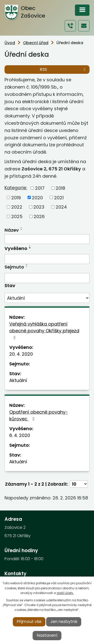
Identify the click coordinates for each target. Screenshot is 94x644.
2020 (37, 197)
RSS (63, 69)
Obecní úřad (36, 43)
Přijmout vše (29, 622)
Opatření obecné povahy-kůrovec (39, 415)
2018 (60, 188)
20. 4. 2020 (21, 354)
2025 (17, 216)
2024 (61, 207)
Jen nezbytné (64, 622)
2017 (40, 188)
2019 (16, 197)
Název (12, 230)
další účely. (65, 593)
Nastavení (47, 635)
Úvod (10, 43)
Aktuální (18, 380)
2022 (17, 207)
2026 (39, 216)
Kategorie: (16, 188)
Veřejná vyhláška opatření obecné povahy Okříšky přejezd (44, 330)
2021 (59, 197)
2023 (39, 207)
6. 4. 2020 (20, 435)
